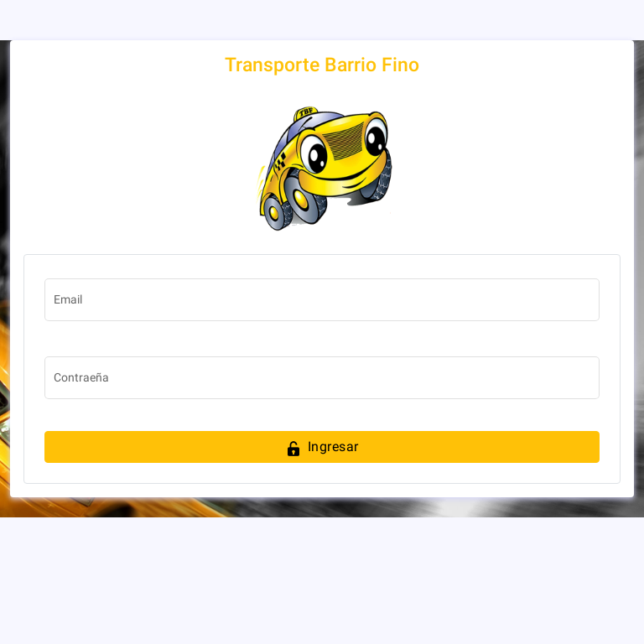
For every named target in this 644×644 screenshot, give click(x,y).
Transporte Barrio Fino (322, 65)
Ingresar (322, 448)
